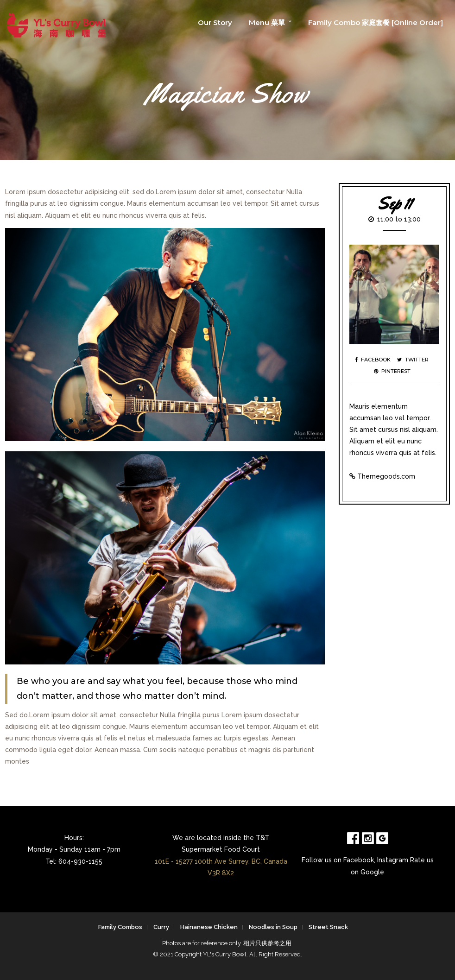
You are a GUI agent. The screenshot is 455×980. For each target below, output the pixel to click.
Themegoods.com (386, 476)
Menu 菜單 (267, 22)
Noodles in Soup (273, 927)
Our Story (215, 22)
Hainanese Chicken (209, 927)
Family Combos (120, 927)
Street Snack (328, 927)
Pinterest (392, 371)
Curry (161, 927)
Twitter (413, 360)
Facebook (373, 360)
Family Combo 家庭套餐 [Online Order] (376, 22)
